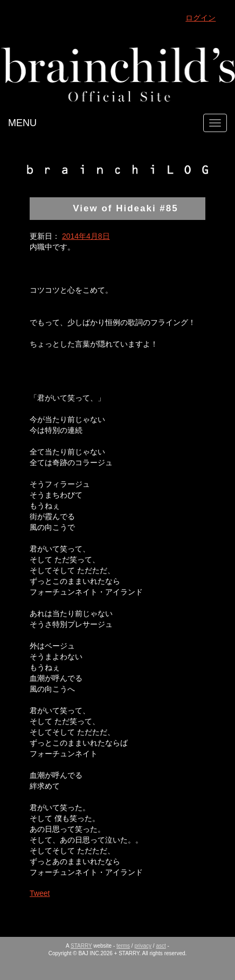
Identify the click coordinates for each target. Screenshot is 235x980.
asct (161, 946)
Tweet (40, 893)
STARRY (81, 946)
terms (123, 946)
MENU (22, 123)
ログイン (201, 18)
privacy (143, 946)
